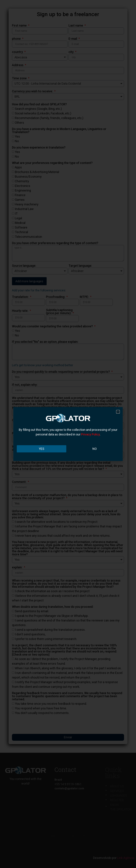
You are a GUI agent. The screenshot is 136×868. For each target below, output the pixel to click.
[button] (118, 412)
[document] (68, 434)
